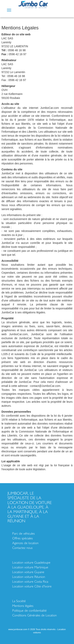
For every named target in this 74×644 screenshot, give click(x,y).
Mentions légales (23, 606)
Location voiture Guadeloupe (31, 562)
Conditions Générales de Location (34, 615)
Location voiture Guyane (28, 572)
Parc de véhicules (23, 533)
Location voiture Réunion (29, 577)
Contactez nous (22, 548)
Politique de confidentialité (29, 611)
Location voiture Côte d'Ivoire (32, 586)
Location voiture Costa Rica (30, 582)
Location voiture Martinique (30, 567)
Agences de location (25, 543)
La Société (19, 601)
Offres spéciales (22, 538)
